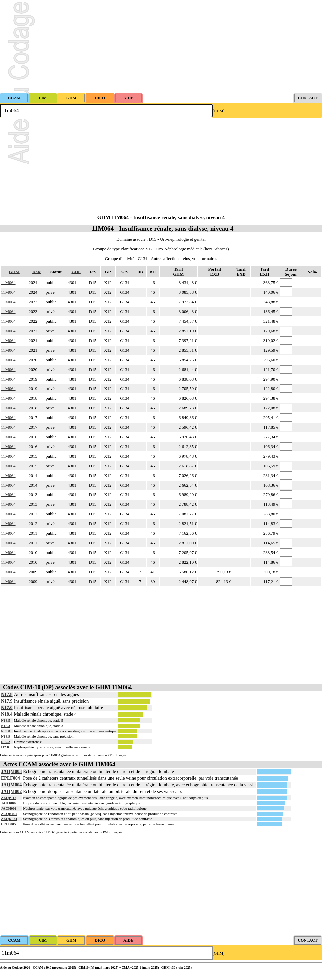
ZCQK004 (9, 814)
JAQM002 (11, 791)
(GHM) (219, 111)
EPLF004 (10, 778)
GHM (14, 272)
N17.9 (7, 701)
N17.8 (7, 694)
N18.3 (5, 726)
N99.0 (5, 731)
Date (37, 272)
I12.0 (5, 747)
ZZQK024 (9, 819)
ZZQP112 (9, 798)
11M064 (8, 283)
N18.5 (5, 720)
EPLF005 (8, 824)
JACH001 (9, 808)
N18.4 (7, 714)
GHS (76, 272)
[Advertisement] (161, 47)
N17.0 (7, 708)
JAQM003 (11, 771)
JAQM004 (11, 785)
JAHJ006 (8, 803)
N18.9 (5, 736)
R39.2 (5, 742)
